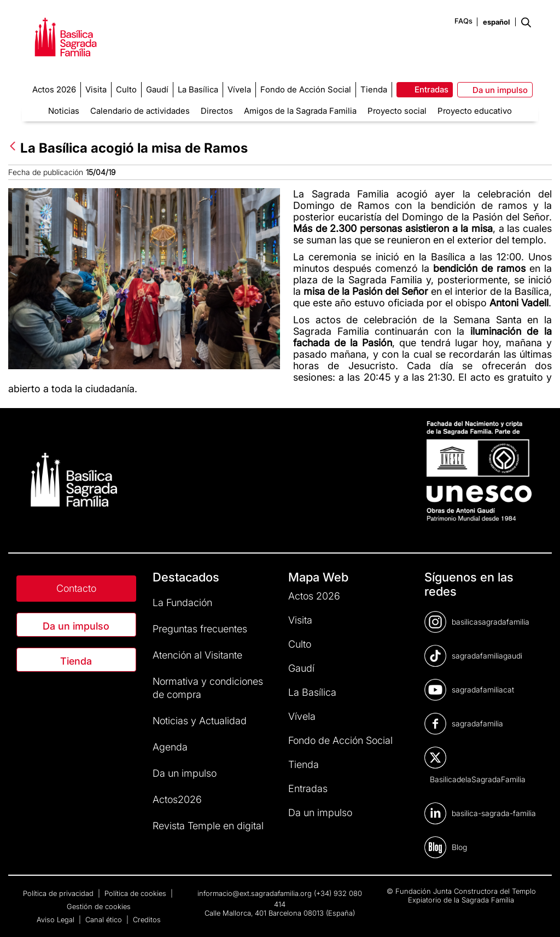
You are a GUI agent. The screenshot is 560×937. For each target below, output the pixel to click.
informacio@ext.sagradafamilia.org (255, 893)
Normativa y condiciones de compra (208, 688)
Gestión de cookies (99, 906)
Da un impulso (76, 626)
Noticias (64, 111)
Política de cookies (136, 893)
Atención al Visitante (197, 655)
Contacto (76, 588)
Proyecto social (397, 111)
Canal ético (105, 919)
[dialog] (539, 915)
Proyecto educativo (475, 111)
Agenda (170, 747)
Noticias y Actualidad (200, 721)
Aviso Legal (57, 919)
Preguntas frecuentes (200, 629)
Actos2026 (177, 799)
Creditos (147, 919)
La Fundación (182, 603)
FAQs (463, 21)
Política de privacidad (59, 893)
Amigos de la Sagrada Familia (300, 111)
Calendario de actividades (140, 111)
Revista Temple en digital (208, 826)
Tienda (76, 661)
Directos (217, 111)
